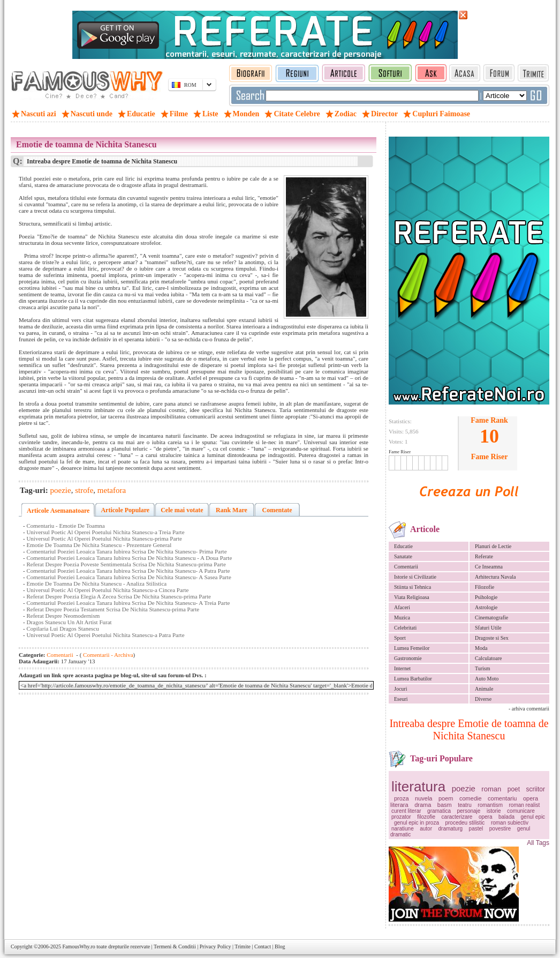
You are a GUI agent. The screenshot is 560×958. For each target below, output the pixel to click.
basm (445, 805)
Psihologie (486, 597)
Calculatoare (489, 658)
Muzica (402, 618)
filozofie (426, 817)
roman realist (524, 805)
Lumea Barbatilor (413, 679)
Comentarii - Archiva (107, 655)
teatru (465, 805)
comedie (471, 798)
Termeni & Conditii (175, 946)
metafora (112, 490)
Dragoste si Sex (492, 638)
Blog (280, 946)
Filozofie (485, 587)
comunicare (521, 811)
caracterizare (457, 817)
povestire (500, 829)
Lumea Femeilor (412, 648)
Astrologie (486, 607)
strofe (84, 490)
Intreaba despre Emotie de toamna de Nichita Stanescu (469, 729)
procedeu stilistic (465, 823)
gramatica (439, 811)
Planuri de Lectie (493, 546)
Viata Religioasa (412, 597)
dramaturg (451, 829)
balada (506, 817)
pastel (476, 829)
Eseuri (401, 699)
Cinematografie (491, 618)
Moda (481, 648)
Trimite (243, 946)
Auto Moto (487, 679)
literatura (418, 787)
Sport (400, 638)
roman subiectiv (510, 823)
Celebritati (405, 628)
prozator (401, 817)
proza (402, 798)
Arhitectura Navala (495, 577)
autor (426, 829)
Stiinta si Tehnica (413, 587)
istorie (494, 811)
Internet (402, 668)
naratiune (403, 829)
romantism (490, 805)
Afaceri (402, 607)
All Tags (538, 843)
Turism (483, 668)
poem (446, 798)
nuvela (423, 798)
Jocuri (400, 689)
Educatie (403, 546)
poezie (464, 788)
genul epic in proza (417, 823)
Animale (484, 689)
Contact (263, 946)
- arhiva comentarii (529, 709)
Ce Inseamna (489, 567)
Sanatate (403, 556)
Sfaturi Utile (488, 628)
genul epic (533, 817)
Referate (484, 556)
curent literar (406, 811)
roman (491, 789)
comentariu (502, 798)
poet (514, 789)
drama (423, 805)
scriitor (536, 789)
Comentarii (406, 567)
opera (486, 817)
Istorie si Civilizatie (415, 577)
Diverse (483, 699)
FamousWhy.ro (78, 946)
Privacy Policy (215, 946)
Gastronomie (408, 658)
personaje (468, 811)
